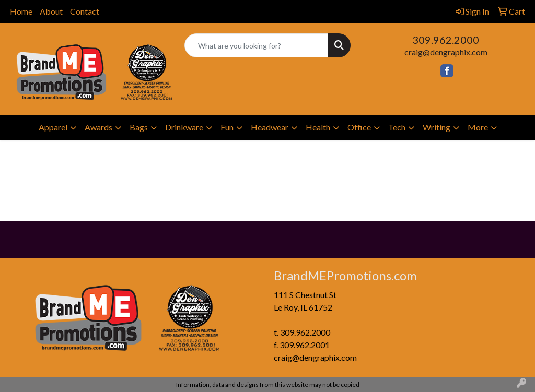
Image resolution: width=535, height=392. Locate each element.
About (51, 11)
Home (21, 11)
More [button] (478, 127)
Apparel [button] (53, 127)
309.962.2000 (446, 40)
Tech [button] (397, 127)
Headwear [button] (270, 127)
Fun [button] (227, 127)
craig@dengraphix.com (446, 52)
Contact (85, 11)
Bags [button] (139, 127)
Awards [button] (98, 127)
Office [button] (359, 127)
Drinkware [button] (184, 127)
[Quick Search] (256, 45)
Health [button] (318, 127)
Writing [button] (437, 127)
